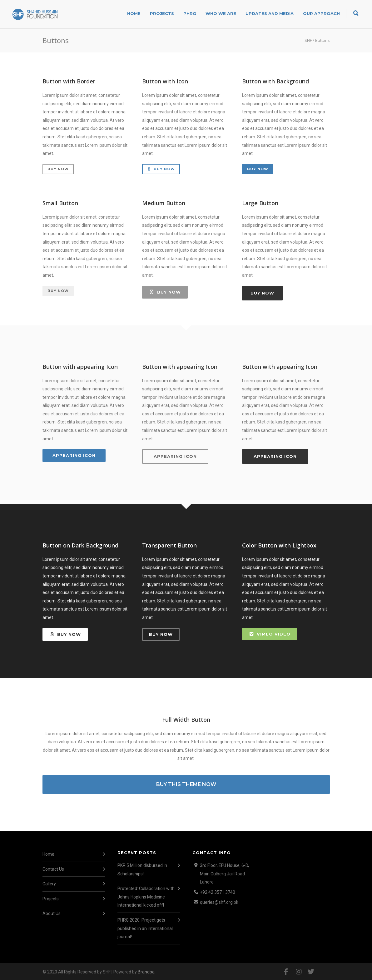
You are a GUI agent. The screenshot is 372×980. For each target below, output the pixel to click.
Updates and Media (270, 13)
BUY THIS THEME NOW (186, 784)
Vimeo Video (270, 634)
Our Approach (321, 13)
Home (134, 13)
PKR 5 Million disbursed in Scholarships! (142, 870)
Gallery (49, 884)
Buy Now (58, 169)
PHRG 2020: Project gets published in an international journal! (145, 928)
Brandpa (146, 972)
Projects (162, 13)
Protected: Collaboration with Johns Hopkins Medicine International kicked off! (146, 897)
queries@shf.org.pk (219, 902)
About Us (52, 913)
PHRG (190, 13)
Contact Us (53, 869)
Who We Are (221, 13)
